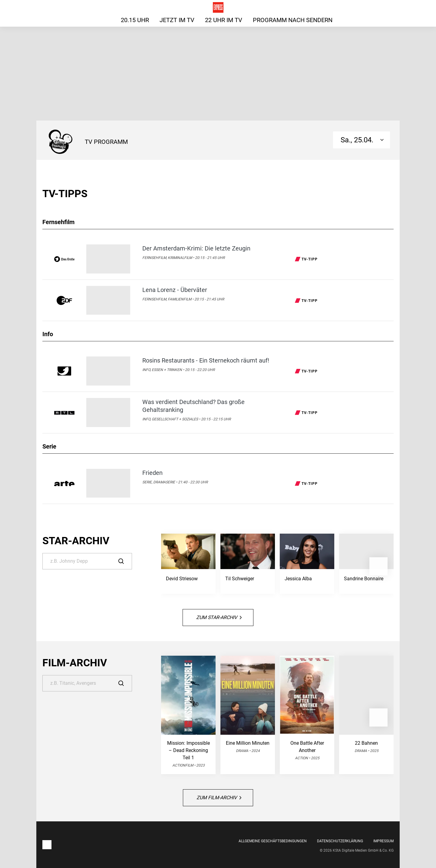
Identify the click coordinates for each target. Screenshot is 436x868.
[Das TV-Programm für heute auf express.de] (218, 7)
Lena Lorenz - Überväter (175, 290)
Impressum (383, 841)
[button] (378, 566)
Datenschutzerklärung (340, 841)
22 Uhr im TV (224, 20)
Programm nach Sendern (293, 20)
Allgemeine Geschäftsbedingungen (273, 841)
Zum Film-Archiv (219, 798)
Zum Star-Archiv (219, 617)
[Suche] (87, 561)
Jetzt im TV (177, 20)
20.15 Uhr (135, 20)
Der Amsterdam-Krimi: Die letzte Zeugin (196, 248)
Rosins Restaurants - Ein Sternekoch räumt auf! (206, 360)
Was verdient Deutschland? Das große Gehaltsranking (193, 406)
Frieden (152, 473)
